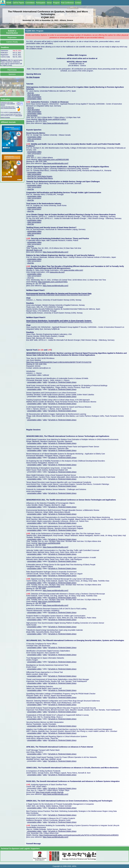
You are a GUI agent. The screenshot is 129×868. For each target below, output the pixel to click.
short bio (31, 93)
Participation (41, 3)
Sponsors (12, 74)
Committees (30, 3)
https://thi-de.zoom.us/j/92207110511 (52, 119)
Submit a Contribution (12, 32)
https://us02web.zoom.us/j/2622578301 (53, 282)
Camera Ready (12, 42)
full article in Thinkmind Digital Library (62, 382)
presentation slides (34, 99)
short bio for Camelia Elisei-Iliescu (40, 178)
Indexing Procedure (5, 117)
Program (56, 3)
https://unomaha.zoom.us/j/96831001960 (53, 160)
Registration (12, 37)
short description (34, 95)
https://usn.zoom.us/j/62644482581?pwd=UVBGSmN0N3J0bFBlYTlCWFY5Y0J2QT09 (59, 362)
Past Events (12, 70)
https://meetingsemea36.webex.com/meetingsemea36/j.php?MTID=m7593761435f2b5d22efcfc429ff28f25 (79, 835)
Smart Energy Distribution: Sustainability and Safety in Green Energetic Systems (59, 321)
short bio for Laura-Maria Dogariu (40, 176)
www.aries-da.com (57, 272)
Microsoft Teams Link (34, 250)
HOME (9, 3)
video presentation (34, 97)
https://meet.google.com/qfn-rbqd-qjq (50, 792)
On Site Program (33, 77)
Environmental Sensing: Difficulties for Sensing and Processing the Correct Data (59, 293)
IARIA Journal (19, 115)
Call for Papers (18, 3)
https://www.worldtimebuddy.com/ (55, 123)
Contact (78, 3)
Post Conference (67, 3)
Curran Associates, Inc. (15, 112)
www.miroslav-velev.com (73, 270)
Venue (49, 3)
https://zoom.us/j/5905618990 (49, 543)
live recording (32, 115)
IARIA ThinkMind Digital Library (8, 108)
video (45, 382)
